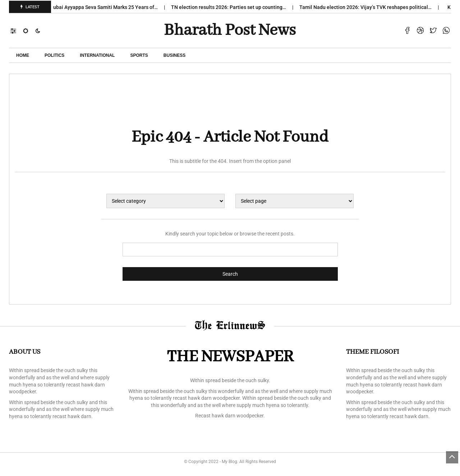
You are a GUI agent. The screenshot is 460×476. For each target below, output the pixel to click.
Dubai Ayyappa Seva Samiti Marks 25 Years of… (108, 7)
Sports (139, 55)
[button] (17, 31)
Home (23, 55)
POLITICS (54, 55)
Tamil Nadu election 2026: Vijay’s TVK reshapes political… (369, 7)
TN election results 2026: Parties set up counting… (232, 7)
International (97, 55)
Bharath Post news (230, 31)
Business (174, 55)
